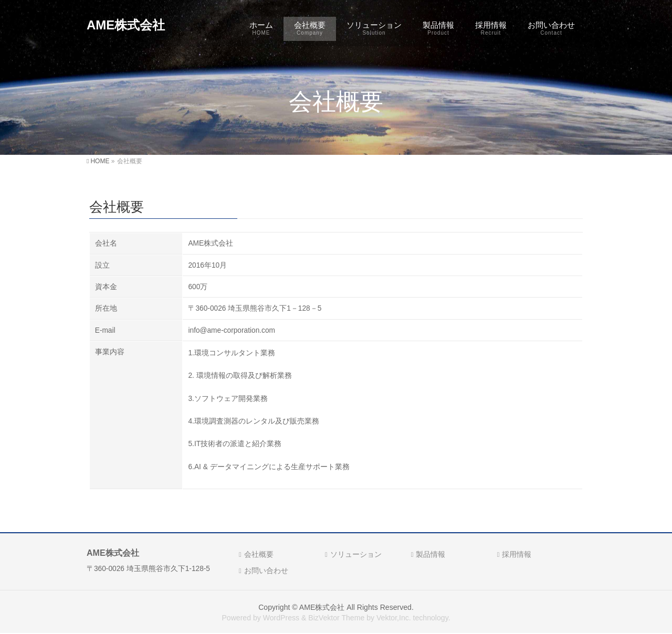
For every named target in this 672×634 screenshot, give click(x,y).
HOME (100, 161)
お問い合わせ (266, 570)
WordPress (281, 618)
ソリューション (356, 554)
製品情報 (430, 554)
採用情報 (517, 554)
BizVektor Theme (336, 618)
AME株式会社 (126, 25)
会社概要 (259, 554)
